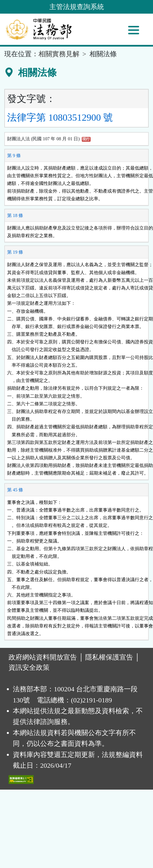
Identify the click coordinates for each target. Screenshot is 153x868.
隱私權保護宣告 (109, 657)
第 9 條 (14, 156)
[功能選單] (134, 30)
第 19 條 (15, 252)
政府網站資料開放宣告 (43, 657)
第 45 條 (15, 490)
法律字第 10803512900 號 (60, 117)
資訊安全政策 (29, 667)
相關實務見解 (59, 54)
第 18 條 (15, 215)
